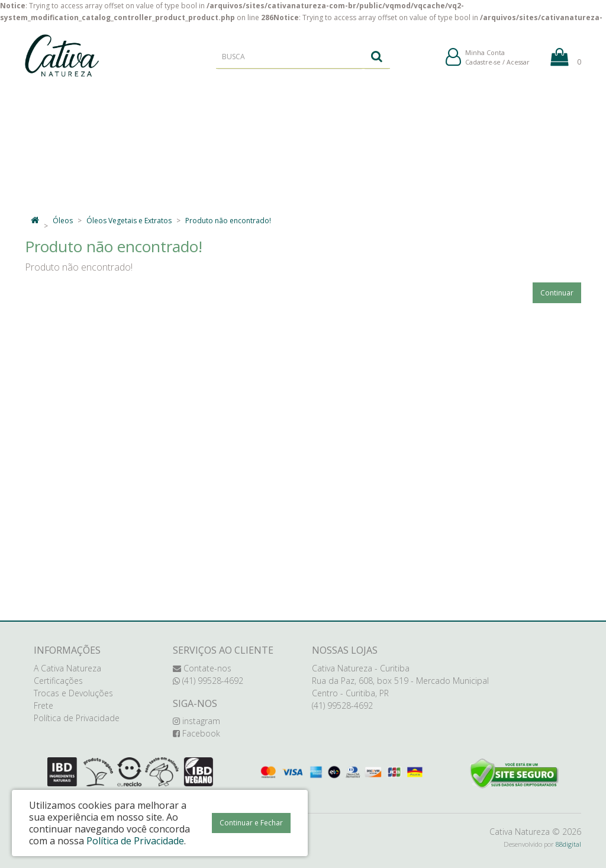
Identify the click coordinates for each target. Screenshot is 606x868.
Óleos (63, 221)
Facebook (196, 733)
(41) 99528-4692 (208, 681)
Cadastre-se (483, 64)
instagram (196, 721)
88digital (568, 844)
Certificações (58, 681)
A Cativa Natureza (67, 668)
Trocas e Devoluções (73, 693)
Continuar (557, 293)
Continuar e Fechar (251, 823)
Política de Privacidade (77, 718)
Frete (43, 705)
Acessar (518, 64)
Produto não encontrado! (228, 221)
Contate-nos (202, 668)
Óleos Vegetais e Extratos (129, 221)
